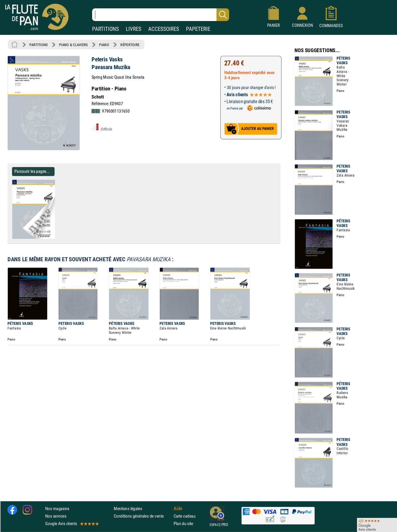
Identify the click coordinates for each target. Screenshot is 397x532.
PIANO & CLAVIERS (73, 45)
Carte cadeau (185, 516)
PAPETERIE (198, 29)
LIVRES (134, 29)
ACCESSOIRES (164, 29)
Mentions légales (128, 509)
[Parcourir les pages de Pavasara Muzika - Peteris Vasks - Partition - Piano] (57, 238)
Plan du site (183, 524)
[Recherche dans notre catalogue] (161, 15)
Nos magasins (57, 509)
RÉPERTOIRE (130, 45)
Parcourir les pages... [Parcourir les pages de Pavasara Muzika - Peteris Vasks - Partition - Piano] (32, 171)
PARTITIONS (106, 29)
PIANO (104, 45)
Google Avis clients (72, 524)
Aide (178, 508)
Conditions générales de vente (142, 516)
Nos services (56, 516)
